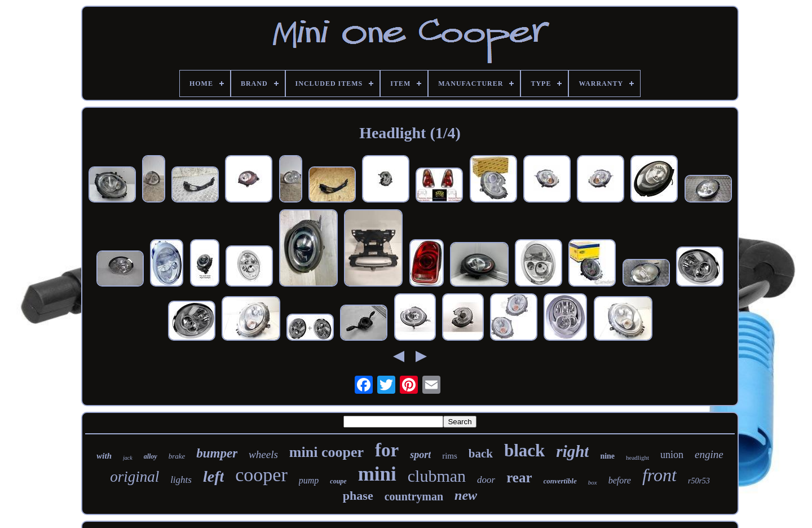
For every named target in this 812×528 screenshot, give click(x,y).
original (134, 477)
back (481, 454)
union (672, 455)
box (593, 482)
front (659, 475)
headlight (637, 457)
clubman (437, 476)
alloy (151, 456)
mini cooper (326, 452)
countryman (414, 496)
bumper (217, 453)
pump (309, 480)
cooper (261, 475)
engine (709, 454)
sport (420, 455)
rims (450, 456)
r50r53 (699, 481)
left (213, 476)
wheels (263, 454)
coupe (338, 481)
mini (377, 474)
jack (128, 458)
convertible (560, 481)
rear (519, 478)
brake (177, 456)
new (466, 495)
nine (607, 456)
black (524, 450)
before (620, 480)
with (104, 456)
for (387, 450)
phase (358, 496)
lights (181, 480)
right (572, 451)
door (486, 480)
